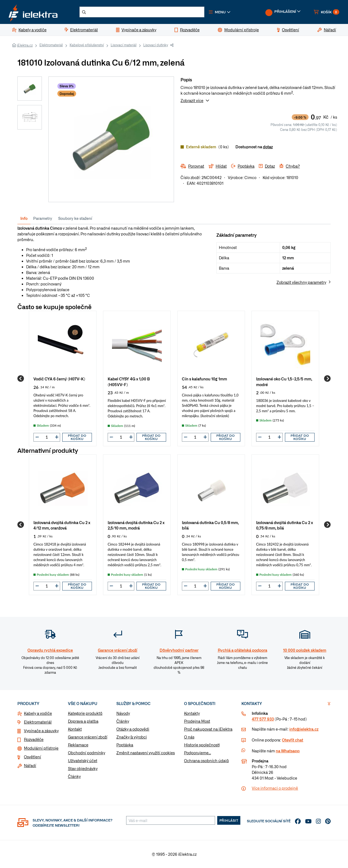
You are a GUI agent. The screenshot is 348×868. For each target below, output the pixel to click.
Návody (123, 713)
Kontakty (192, 713)
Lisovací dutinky (156, 45)
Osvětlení (32, 757)
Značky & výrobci (132, 737)
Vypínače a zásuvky (41, 731)
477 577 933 (263, 719)
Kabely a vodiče (38, 713)
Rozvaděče (34, 739)
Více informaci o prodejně (275, 788)
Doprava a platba (83, 721)
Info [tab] (24, 218)
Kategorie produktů (85, 713)
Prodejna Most (197, 721)
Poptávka (125, 745)
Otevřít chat (293, 740)
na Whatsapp (288, 751)
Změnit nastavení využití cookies (146, 753)
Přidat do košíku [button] (77, 437)
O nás (189, 737)
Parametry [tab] (43, 218)
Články (74, 776)
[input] (47, 437)
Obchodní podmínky (87, 753)
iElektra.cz (25, 45)
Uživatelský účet (83, 761)
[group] (63, 378)
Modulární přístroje (41, 748)
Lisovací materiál (124, 45)
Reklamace (78, 745)
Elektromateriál (51, 45)
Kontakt (75, 729)
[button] (220, 12)
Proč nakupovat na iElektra (208, 729)
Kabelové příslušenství (87, 45)
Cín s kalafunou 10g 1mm (204, 379)
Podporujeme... (198, 753)
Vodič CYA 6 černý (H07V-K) (59, 379)
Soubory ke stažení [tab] (75, 218)
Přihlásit (229, 820)
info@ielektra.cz (304, 729)
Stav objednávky (83, 768)
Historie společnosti (202, 745)
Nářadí (30, 765)
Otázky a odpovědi (133, 729)
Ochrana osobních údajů (206, 761)
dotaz (268, 147)
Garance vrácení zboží (88, 737)
